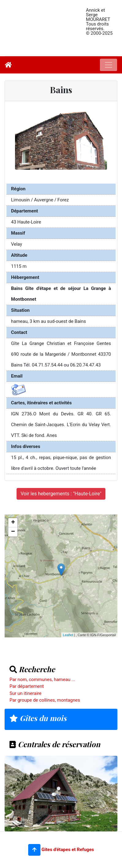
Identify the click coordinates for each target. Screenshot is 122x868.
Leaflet (68, 635)
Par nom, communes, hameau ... (42, 680)
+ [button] (13, 523)
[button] (34, 850)
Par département (27, 686)
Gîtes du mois (38, 718)
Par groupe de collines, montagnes (45, 700)
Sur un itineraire (25, 693)
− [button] (13, 532)
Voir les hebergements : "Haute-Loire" (61, 494)
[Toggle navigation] (109, 65)
